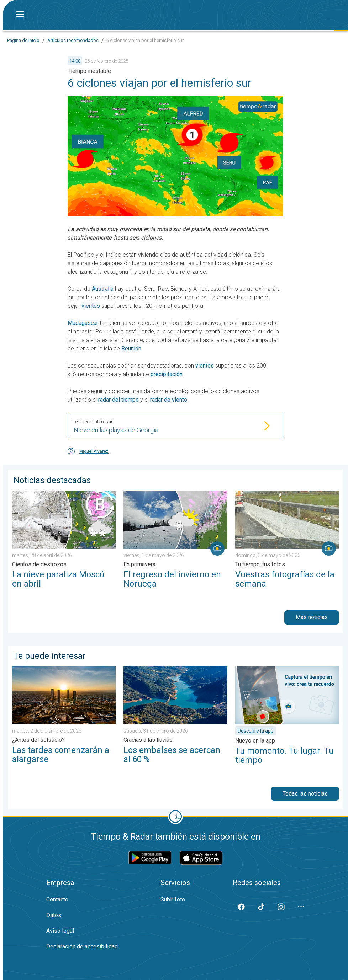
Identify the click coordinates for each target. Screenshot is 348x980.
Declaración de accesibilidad (82, 946)
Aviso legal (60, 931)
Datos (54, 915)
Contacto (57, 899)
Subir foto (173, 899)
